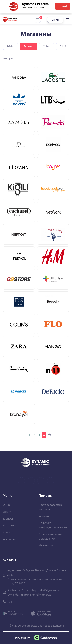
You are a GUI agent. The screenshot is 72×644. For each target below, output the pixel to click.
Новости (8, 532)
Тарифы (8, 518)
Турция (29, 46)
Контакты (9, 539)
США (63, 46)
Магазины (9, 525)
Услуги (7, 512)
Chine (47, 46)
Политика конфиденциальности (53, 525)
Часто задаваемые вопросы (51, 507)
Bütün (10, 46)
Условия (44, 516)
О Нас (6, 505)
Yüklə (65, 6)
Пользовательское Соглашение (50, 536)
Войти (55, 20)
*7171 (12, 601)
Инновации (46, 545)
